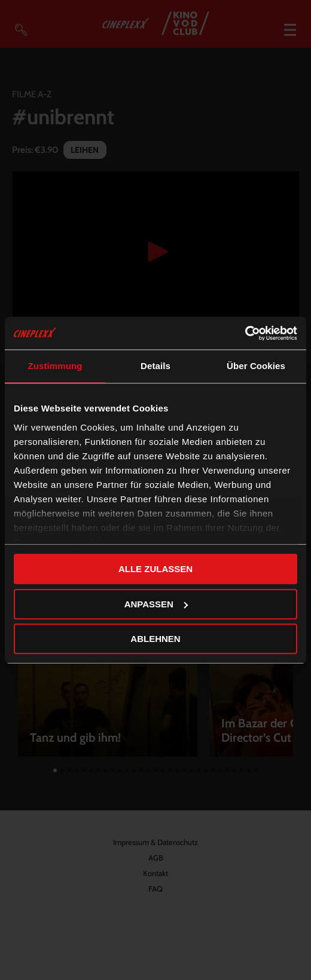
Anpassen (156, 604)
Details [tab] (155, 366)
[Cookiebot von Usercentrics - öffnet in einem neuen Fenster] (245, 333)
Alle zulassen (155, 569)
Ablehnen (155, 639)
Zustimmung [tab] (55, 366)
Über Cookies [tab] (256, 366)
